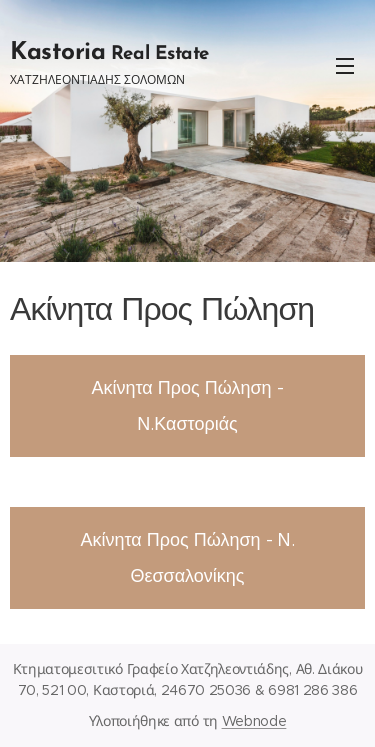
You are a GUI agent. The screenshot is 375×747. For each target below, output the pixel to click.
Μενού (345, 66)
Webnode (254, 721)
